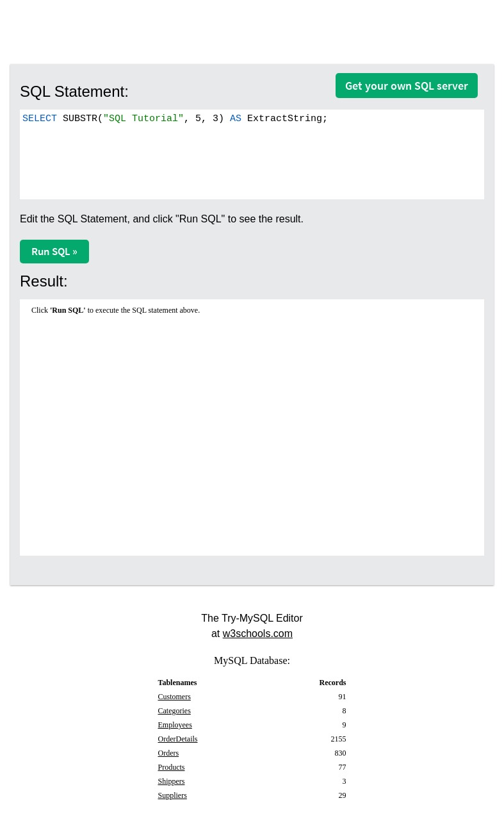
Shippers (172, 781)
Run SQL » (54, 251)
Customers (175, 697)
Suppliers (173, 795)
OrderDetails (178, 739)
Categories (175, 711)
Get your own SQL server (407, 86)
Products (172, 767)
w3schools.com (258, 634)
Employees (175, 725)
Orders (169, 753)
